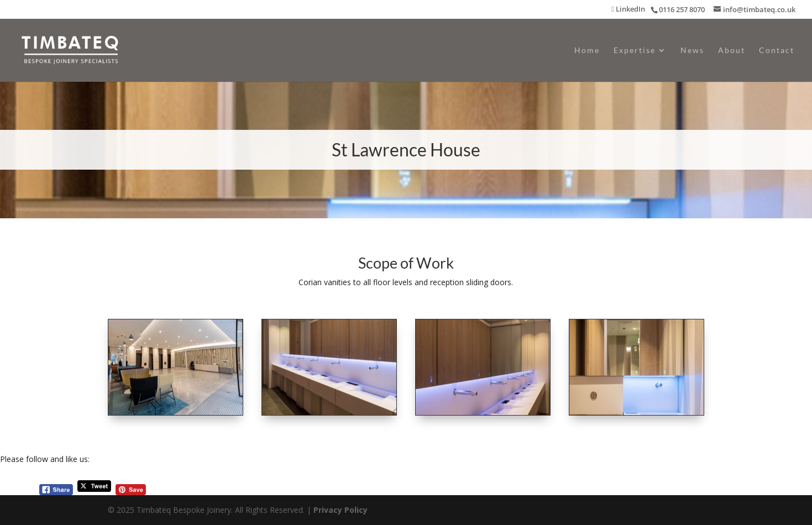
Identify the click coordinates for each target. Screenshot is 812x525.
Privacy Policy (340, 510)
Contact (777, 51)
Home (587, 51)
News (692, 51)
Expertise (635, 51)
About (732, 51)
